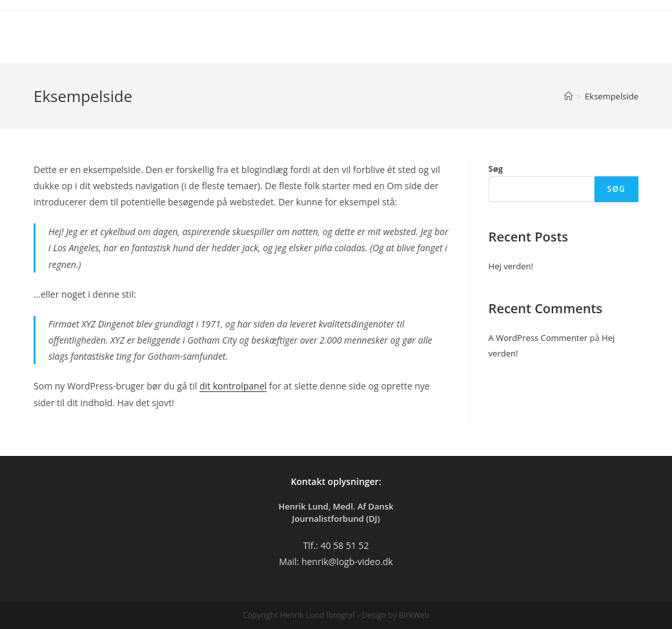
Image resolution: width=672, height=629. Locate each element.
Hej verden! (511, 266)
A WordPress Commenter (538, 338)
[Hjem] (568, 96)
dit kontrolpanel (233, 386)
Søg (496, 169)
